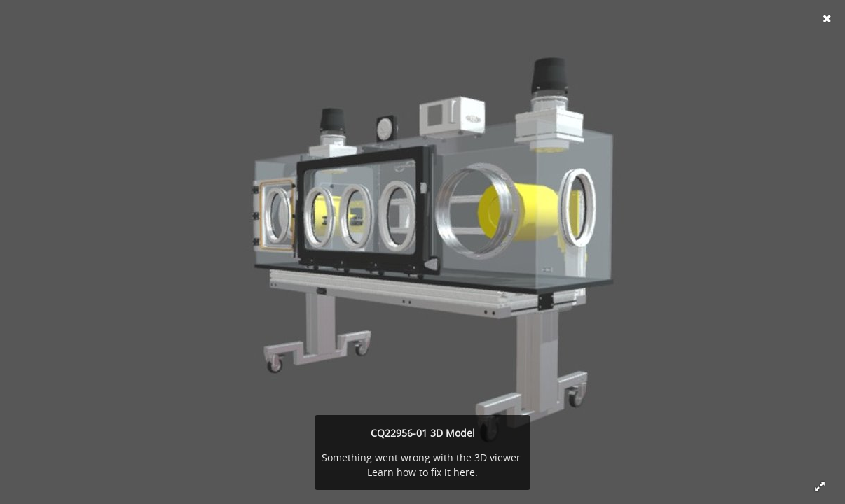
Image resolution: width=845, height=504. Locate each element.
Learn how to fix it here (421, 472)
